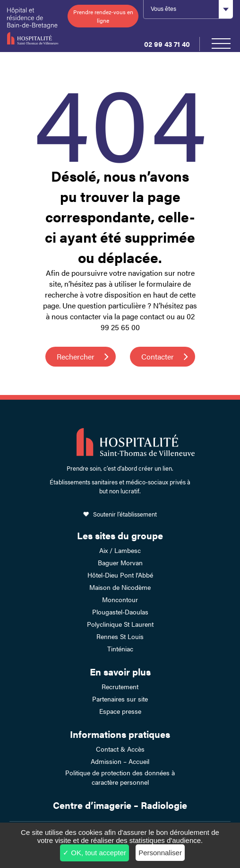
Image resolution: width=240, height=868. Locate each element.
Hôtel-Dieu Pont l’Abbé (120, 575)
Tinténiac (120, 649)
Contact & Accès (120, 749)
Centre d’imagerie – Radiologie (120, 805)
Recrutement (120, 686)
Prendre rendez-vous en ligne (103, 16)
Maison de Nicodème (120, 587)
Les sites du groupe (120, 535)
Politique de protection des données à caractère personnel (120, 777)
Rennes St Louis (120, 636)
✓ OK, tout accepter (94, 853)
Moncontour (120, 599)
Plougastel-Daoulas (120, 612)
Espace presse (120, 711)
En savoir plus (120, 671)
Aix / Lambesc (120, 550)
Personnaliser (160, 853)
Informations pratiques (120, 734)
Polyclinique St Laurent (120, 624)
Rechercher (76, 356)
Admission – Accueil (120, 761)
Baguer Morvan (120, 562)
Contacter (158, 356)
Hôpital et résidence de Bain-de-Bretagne (33, 26)
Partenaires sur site (120, 699)
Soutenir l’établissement (125, 514)
